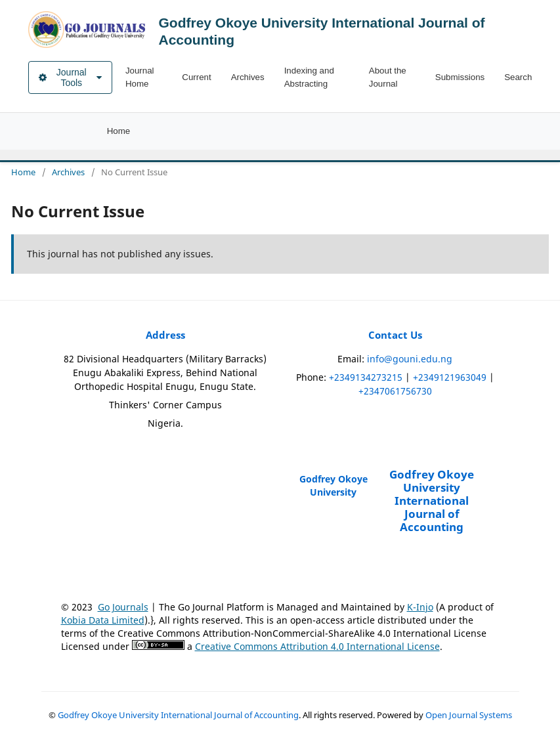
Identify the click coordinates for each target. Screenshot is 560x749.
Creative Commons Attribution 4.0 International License (317, 646)
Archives (248, 77)
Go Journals (123, 607)
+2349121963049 (450, 377)
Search (518, 77)
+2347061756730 (395, 391)
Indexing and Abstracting (309, 77)
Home (118, 131)
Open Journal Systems (469, 715)
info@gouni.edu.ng (410, 359)
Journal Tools (70, 77)
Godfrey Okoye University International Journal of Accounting (178, 715)
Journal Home (140, 77)
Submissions (460, 77)
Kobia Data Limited (103, 620)
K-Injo (420, 607)
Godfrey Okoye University (334, 485)
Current (196, 77)
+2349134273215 (366, 377)
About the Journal (388, 77)
